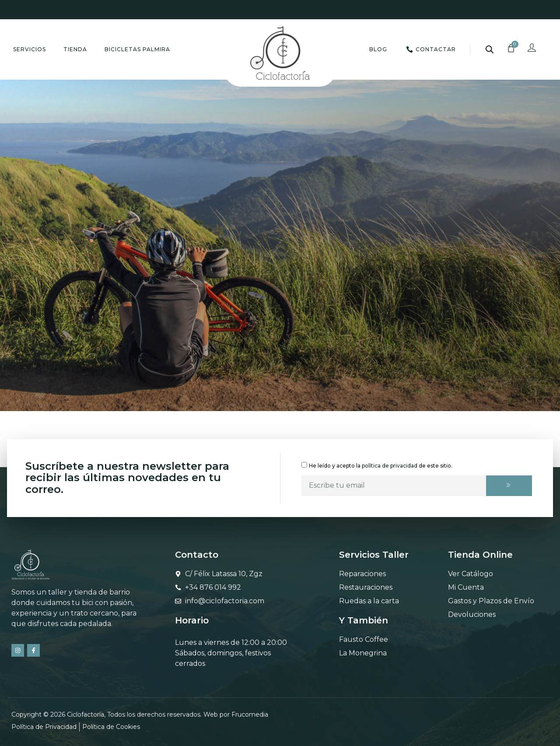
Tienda (75, 49)
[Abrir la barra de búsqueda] (490, 49)
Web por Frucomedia (236, 714)
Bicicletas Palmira (137, 49)
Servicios (30, 49)
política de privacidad (390, 465)
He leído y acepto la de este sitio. (381, 465)
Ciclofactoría (86, 714)
